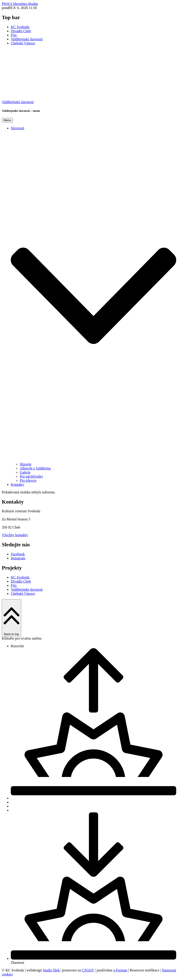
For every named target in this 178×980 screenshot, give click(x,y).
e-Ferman (120, 970)
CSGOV (88, 970)
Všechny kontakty (15, 535)
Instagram (18, 558)
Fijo (14, 35)
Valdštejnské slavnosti (27, 39)
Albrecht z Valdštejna (35, 468)
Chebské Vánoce (23, 43)
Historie (26, 464)
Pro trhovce (28, 480)
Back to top (11, 618)
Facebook (18, 554)
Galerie (25, 472)
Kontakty (18, 484)
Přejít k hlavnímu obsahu (20, 4)
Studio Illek (51, 970)
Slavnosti (18, 128)
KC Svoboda (20, 27)
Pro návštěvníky (32, 476)
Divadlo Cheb (21, 31)
